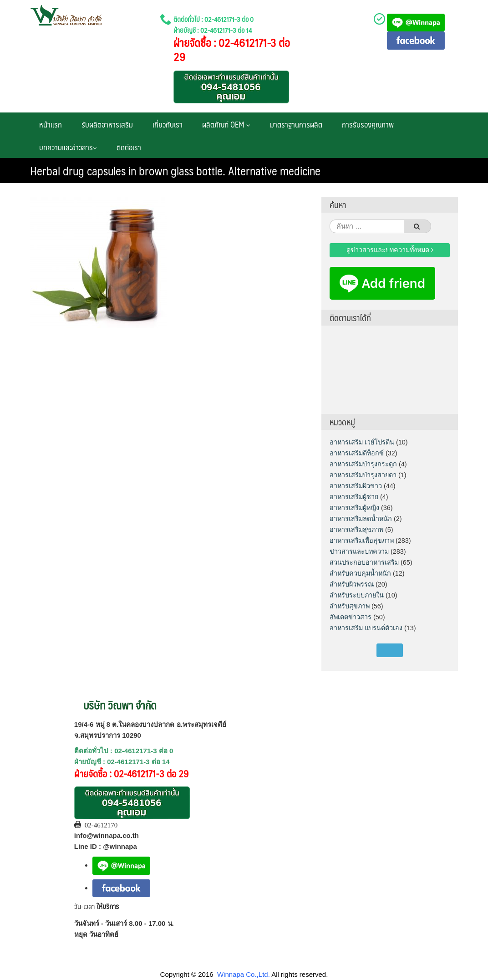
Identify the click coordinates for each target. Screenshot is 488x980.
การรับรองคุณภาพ (368, 124)
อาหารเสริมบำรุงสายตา (363, 475)
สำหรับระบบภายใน (357, 595)
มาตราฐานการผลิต (296, 124)
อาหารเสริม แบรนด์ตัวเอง (366, 628)
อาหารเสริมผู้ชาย (354, 497)
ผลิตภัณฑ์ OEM (226, 124)
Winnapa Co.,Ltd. (244, 974)
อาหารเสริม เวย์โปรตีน (362, 442)
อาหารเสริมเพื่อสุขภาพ (362, 541)
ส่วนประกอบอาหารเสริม (364, 562)
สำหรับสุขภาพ (350, 606)
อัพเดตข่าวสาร (351, 617)
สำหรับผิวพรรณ (352, 584)
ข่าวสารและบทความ (359, 551)
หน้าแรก (51, 124)
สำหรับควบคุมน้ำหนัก (360, 573)
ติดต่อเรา (129, 147)
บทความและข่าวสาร (68, 147)
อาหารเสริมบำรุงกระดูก (363, 464)
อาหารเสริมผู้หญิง (354, 508)
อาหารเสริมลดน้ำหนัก (361, 519)
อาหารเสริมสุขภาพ (356, 530)
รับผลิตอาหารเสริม (107, 124)
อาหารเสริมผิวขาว (356, 486)
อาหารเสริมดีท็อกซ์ (357, 453)
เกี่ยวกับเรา (168, 124)
